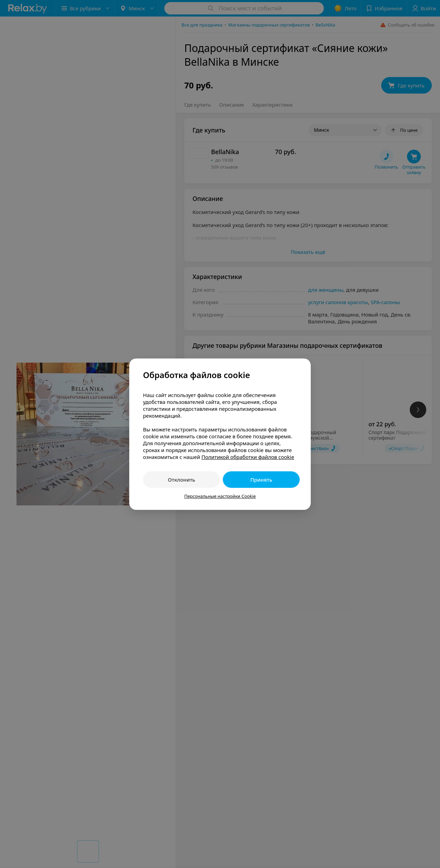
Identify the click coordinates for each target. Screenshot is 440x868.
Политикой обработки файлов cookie (248, 457)
